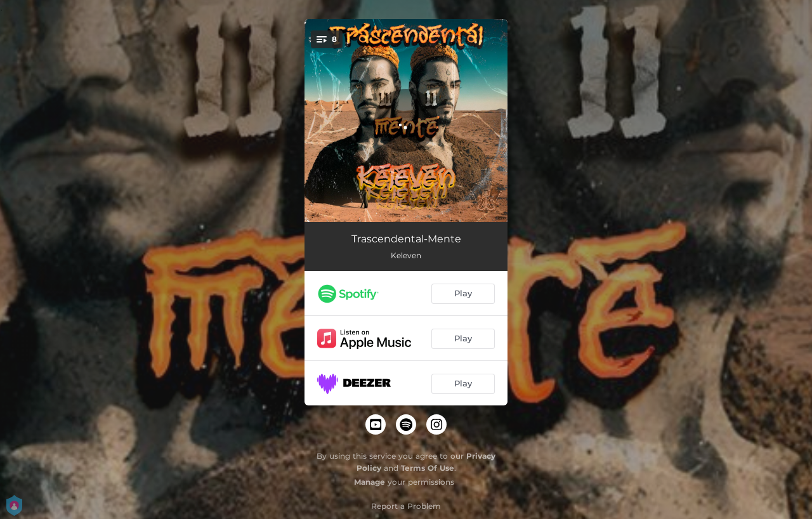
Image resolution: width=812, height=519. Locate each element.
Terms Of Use (428, 468)
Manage (370, 482)
